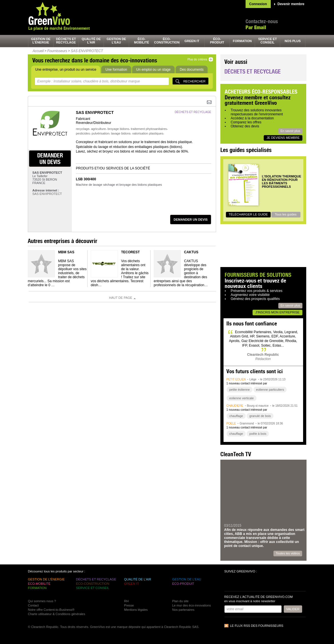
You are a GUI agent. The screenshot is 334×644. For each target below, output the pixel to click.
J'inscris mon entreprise (277, 312)
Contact (33, 605)
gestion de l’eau (116, 41)
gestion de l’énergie (41, 41)
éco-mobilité (142, 41)
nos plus (293, 41)
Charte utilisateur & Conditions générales (57, 614)
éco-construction (167, 41)
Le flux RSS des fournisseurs (257, 626)
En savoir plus (290, 131)
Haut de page (121, 298)
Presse (129, 605)
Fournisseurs (57, 51)
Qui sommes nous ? (42, 601)
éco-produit (217, 41)
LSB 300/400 (86, 179)
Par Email (256, 27)
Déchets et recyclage (253, 71)
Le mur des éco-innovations (192, 605)
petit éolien (236, 379)
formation (242, 41)
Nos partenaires (183, 610)
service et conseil (267, 41)
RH (127, 601)
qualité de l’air (91, 41)
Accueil (38, 51)
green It (192, 41)
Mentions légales (136, 610)
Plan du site (180, 601)
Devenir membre (291, 4)
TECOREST (130, 252)
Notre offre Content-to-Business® (51, 610)
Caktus (191, 252)
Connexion (258, 4)
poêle (231, 423)
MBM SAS (66, 252)
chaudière (235, 406)
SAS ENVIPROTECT (87, 51)
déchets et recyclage (66, 41)
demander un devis (50, 159)
